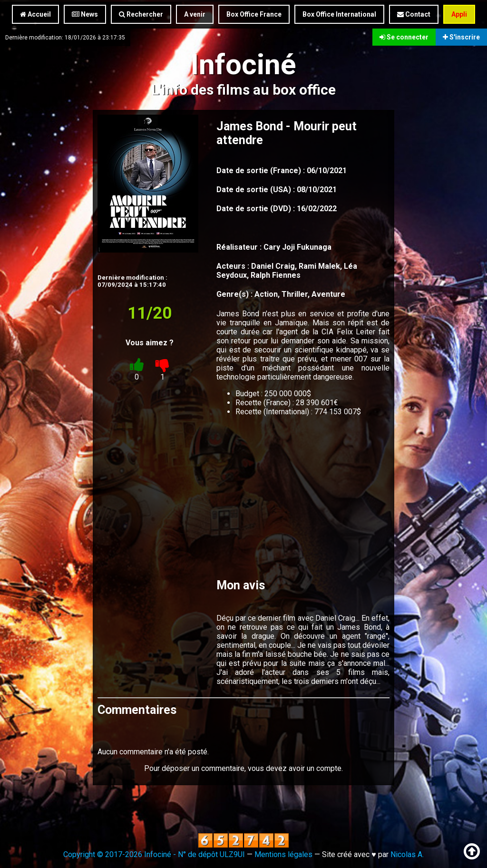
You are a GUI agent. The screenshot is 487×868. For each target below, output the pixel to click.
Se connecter (404, 37)
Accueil (35, 14)
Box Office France (254, 14)
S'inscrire (461, 37)
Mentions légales (283, 854)
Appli (459, 14)
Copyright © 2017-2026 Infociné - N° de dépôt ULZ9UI (154, 854)
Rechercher (141, 14)
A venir (195, 14)
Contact (414, 14)
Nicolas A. (407, 854)
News (85, 14)
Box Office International (339, 14)
